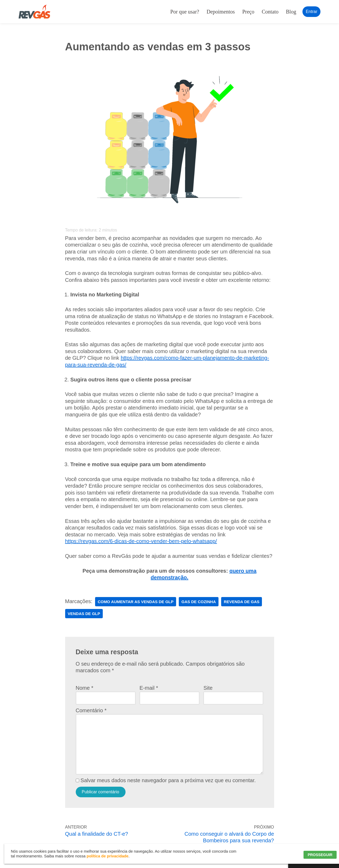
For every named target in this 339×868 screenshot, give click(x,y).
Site (208, 688)
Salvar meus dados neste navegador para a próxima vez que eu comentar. (168, 780)
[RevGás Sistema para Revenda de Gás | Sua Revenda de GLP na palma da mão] (34, 12)
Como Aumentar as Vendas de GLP (136, 602)
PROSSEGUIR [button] (320, 855)
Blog (291, 12)
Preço (248, 12)
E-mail (149, 688)
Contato (270, 12)
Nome (85, 688)
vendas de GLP (84, 614)
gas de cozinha (199, 602)
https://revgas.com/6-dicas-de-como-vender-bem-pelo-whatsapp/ (141, 541)
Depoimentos (221, 12)
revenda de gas (242, 602)
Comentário (91, 710)
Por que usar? (185, 12)
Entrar (311, 12)
